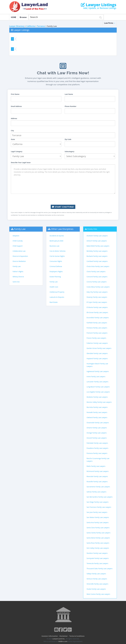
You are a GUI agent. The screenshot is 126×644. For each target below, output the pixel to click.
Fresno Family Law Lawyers (96, 338)
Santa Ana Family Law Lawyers (98, 522)
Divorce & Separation (20, 256)
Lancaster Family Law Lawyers (97, 382)
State (13, 139)
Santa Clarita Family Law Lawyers (99, 533)
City (12, 131)
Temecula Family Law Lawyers (97, 563)
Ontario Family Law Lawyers (97, 428)
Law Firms (110, 23)
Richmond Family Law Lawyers (98, 471)
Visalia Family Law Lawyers (96, 589)
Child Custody (18, 241)
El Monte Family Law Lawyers (97, 307)
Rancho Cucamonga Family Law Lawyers (98, 460)
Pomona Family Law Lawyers (97, 453)
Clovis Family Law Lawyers (96, 271)
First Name (15, 94)
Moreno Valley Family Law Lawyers (99, 402)
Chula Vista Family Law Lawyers (98, 266)
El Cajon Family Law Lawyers (97, 302)
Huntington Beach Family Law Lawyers (97, 365)
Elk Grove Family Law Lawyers (97, 312)
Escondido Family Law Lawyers (98, 318)
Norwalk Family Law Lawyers (97, 412)
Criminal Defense (56, 266)
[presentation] (63, 199)
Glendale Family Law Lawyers (97, 353)
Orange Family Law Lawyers (97, 433)
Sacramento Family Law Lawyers (98, 487)
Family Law (20, 229)
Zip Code (68, 139)
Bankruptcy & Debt (56, 241)
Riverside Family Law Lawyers (97, 476)
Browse (23, 17)
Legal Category (17, 151)
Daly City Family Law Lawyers (97, 292)
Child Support (18, 246)
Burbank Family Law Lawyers (97, 256)
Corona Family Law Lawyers (97, 282)
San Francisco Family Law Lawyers (99, 507)
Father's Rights (18, 271)
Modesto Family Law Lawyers (97, 397)
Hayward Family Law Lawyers (97, 358)
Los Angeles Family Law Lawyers (98, 392)
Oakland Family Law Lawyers (97, 417)
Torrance (41, 26)
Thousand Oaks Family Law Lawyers (100, 569)
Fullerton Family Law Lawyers (97, 343)
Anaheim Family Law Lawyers (97, 236)
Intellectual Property (57, 292)
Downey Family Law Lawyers (97, 297)
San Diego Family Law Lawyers (98, 502)
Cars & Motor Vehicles (58, 251)
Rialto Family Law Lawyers (96, 466)
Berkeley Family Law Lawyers (97, 251)
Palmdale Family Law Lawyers (97, 443)
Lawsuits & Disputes (57, 297)
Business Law (54, 246)
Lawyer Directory (17, 26)
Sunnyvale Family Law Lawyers (98, 558)
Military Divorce (18, 277)
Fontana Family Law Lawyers (97, 328)
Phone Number (71, 106)
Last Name (69, 94)
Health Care (54, 287)
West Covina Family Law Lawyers (98, 594)
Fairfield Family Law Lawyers (97, 323)
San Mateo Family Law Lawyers (98, 517)
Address (14, 118)
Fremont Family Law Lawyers (97, 333)
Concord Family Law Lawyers (97, 277)
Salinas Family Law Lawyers (96, 492)
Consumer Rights (56, 261)
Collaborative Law (19, 251)
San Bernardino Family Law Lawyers (100, 497)
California (31, 26)
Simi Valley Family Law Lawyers (98, 548)
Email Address (16, 106)
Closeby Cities (92, 229)
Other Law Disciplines (62, 229)
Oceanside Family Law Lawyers (98, 423)
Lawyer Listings (99, 5)
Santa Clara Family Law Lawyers (98, 528)
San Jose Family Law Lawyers (97, 512)
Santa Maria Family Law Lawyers (98, 538)
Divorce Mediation (19, 261)
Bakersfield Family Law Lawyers (98, 246)
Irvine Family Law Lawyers (96, 377)
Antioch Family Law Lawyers (97, 241)
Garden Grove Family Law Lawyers (99, 348)
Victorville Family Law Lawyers (97, 584)
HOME (14, 17)
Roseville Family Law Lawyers (97, 482)
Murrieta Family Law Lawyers (97, 407)
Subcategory (69, 151)
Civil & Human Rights (57, 256)
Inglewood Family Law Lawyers (98, 371)
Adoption (16, 236)
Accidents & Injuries (57, 236)
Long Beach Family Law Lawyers (98, 387)
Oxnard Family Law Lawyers (97, 438)
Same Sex (16, 282)
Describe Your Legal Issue (21, 162)
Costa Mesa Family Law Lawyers (98, 287)
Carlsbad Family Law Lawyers (97, 261)
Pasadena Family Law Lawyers (97, 448)
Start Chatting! (63, 207)
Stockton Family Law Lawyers (97, 553)
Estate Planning (55, 277)
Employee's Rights (56, 271)
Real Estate (54, 302)
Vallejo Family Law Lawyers (96, 574)
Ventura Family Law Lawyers (97, 579)
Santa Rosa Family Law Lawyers (98, 543)
